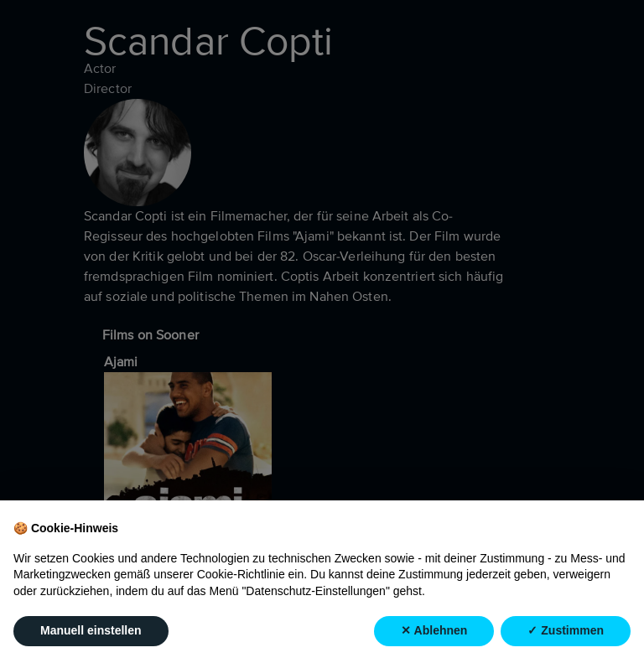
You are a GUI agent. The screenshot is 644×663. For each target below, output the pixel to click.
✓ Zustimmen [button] (566, 631)
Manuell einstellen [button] (91, 631)
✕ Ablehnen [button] (434, 631)
